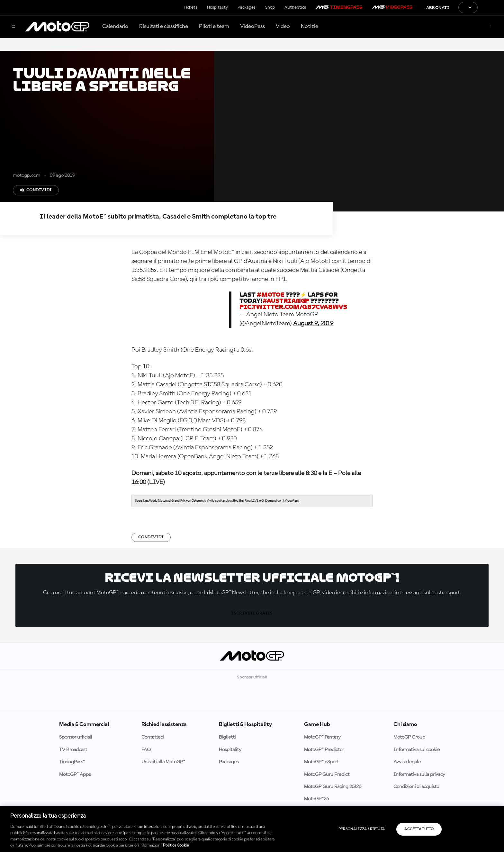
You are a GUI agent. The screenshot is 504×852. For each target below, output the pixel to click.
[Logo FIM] (491, 8)
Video (283, 26)
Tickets (190, 7)
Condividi (36, 190)
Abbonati (438, 8)
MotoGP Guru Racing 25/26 (333, 787)
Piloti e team (214, 26)
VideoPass (252, 26)
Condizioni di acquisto (416, 787)
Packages (247, 7)
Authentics (295, 7)
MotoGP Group (409, 737)
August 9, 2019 (313, 324)
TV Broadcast (73, 750)
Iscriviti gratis (252, 613)
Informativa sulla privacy (419, 775)
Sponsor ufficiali (76, 737)
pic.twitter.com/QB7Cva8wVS (293, 307)
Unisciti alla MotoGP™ (163, 762)
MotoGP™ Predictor (324, 750)
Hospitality (217, 7)
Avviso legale (407, 762)
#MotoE (271, 295)
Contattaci (153, 737)
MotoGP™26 (316, 799)
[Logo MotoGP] (57, 27)
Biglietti (227, 737)
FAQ (146, 750)
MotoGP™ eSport (321, 762)
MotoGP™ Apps (75, 775)
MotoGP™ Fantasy (322, 737)
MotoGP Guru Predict (327, 775)
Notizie (310, 26)
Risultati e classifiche (164, 26)
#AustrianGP (286, 301)
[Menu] (14, 27)
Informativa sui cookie (417, 750)
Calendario (115, 26)
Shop (270, 7)
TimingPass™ (72, 762)
